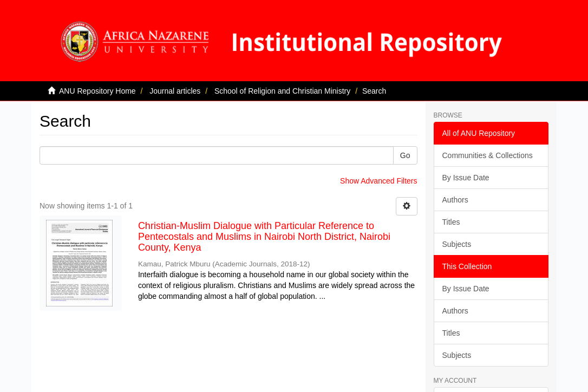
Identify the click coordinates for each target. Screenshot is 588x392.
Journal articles (175, 91)
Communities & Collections (488, 155)
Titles (451, 222)
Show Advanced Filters (378, 181)
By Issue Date (466, 178)
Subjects (457, 244)
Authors (455, 200)
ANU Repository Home (97, 91)
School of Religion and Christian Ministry (282, 91)
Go (405, 155)
